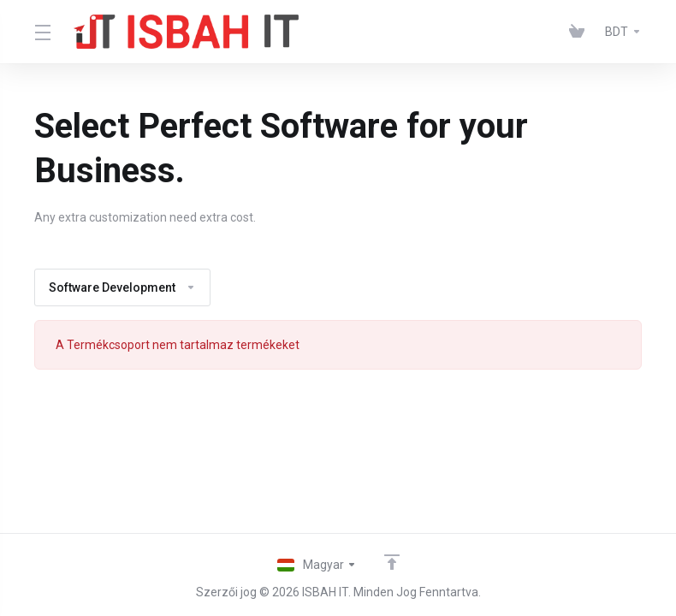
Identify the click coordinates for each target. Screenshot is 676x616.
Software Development (122, 287)
